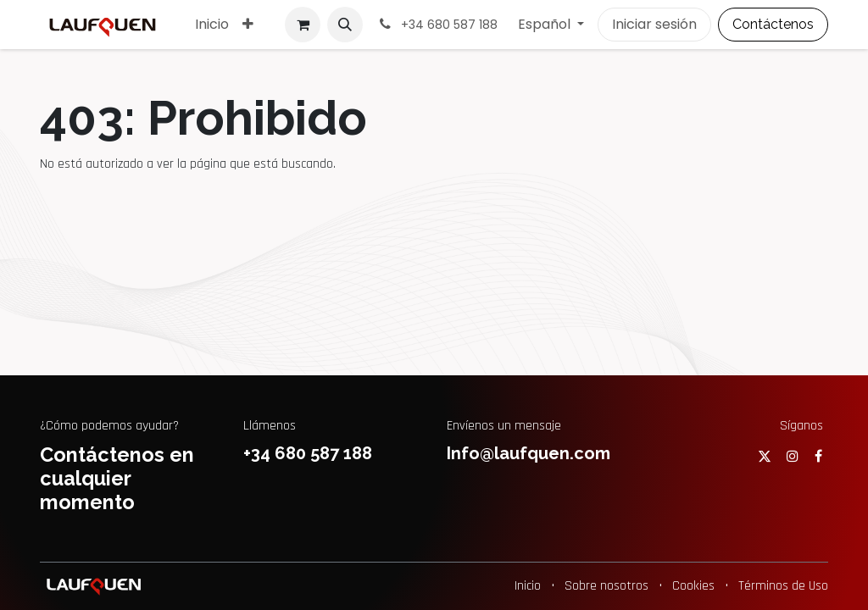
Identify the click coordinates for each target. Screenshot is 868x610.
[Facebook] (818, 456)
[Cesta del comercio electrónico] (303, 25)
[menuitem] (212, 25)
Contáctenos (773, 24)
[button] (345, 25)
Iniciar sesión (654, 24)
